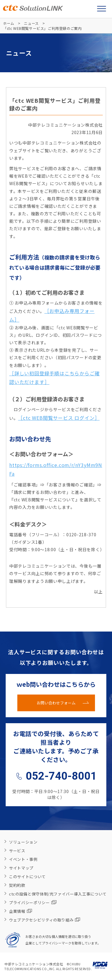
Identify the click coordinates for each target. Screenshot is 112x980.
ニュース (31, 23)
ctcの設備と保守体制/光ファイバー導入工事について (58, 894)
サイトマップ (21, 868)
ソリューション (23, 842)
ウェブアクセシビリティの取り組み (45, 920)
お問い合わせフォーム (56, 703)
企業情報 (20, 911)
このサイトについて (27, 877)
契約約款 (17, 885)
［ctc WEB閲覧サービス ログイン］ (59, 418)
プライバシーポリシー (33, 903)
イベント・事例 (23, 859)
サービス (17, 851)
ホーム (9, 23)
